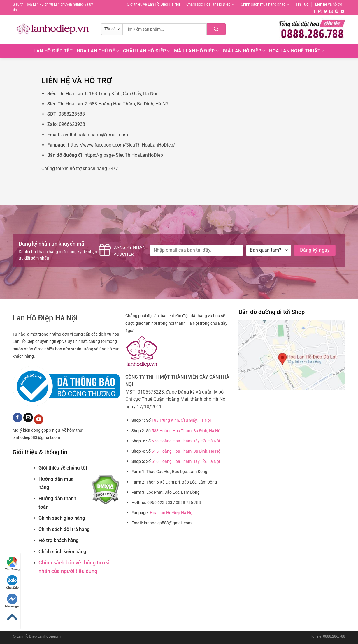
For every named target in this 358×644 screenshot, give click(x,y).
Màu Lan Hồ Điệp (196, 51)
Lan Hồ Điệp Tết (53, 51)
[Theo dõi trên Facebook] (314, 12)
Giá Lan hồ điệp (244, 51)
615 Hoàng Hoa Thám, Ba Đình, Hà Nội (186, 451)
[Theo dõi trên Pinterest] (337, 12)
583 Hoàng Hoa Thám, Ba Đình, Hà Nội (186, 431)
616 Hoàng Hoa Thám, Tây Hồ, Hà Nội (186, 462)
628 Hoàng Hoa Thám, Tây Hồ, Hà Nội (186, 441)
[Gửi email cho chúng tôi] (331, 12)
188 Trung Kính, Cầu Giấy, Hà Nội (181, 420)
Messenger (12, 601)
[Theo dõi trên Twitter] (326, 12)
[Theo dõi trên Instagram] (320, 12)
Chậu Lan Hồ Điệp (146, 51)
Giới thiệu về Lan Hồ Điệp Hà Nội (153, 4)
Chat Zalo (12, 582)
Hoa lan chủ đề (98, 51)
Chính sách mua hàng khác (265, 5)
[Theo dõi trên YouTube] (342, 12)
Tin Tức (302, 4)
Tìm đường (12, 564)
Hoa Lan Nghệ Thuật (297, 51)
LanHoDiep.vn (49, 636)
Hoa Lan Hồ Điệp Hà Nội (172, 513)
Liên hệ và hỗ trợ (329, 4)
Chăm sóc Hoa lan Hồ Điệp (210, 5)
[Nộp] (216, 29)
